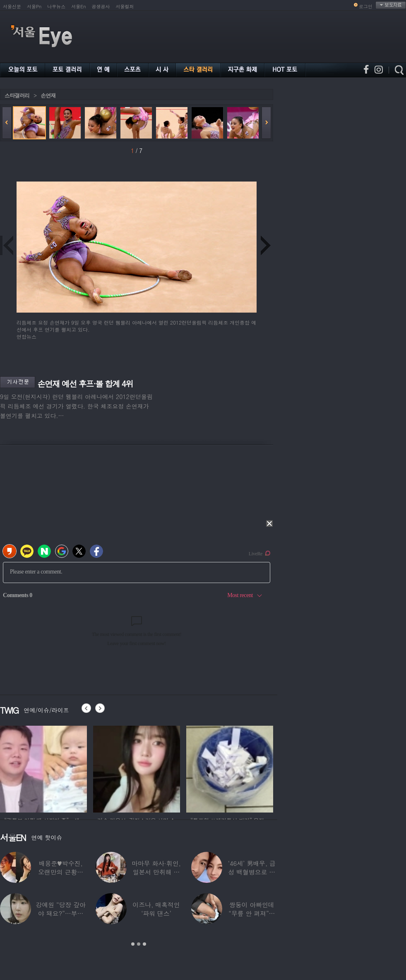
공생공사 (101, 6)
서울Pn (34, 6)
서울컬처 (125, 6)
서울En (78, 6)
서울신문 (12, 6)
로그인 (366, 6)
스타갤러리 (17, 95)
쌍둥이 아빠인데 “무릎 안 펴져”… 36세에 (252, 913)
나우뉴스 (56, 6)
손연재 (48, 95)
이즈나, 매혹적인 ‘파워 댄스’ (156, 909)
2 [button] (139, 944)
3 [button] (144, 944)
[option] (43, 768)
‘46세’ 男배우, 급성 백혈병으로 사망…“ (252, 872)
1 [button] (133, 944)
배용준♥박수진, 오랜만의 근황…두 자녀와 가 (61, 872)
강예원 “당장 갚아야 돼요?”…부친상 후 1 (60, 913)
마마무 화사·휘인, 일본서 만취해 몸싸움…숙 (156, 872)
